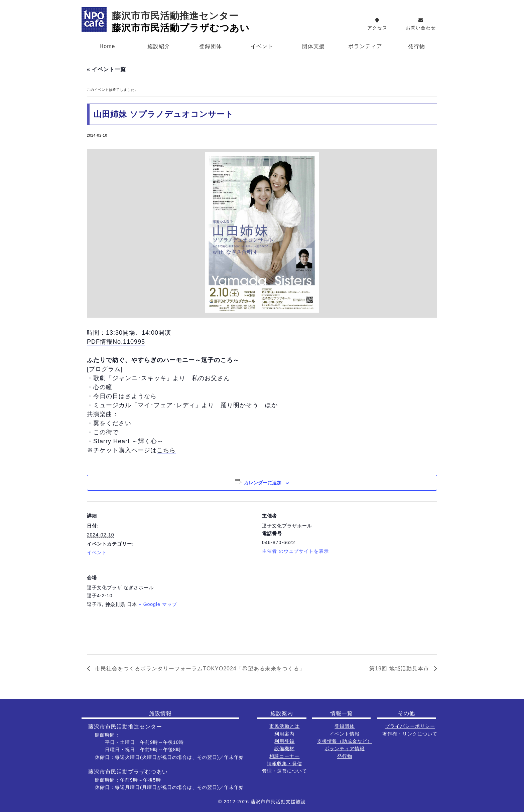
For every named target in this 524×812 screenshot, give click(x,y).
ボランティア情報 (345, 749)
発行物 (417, 46)
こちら (166, 450)
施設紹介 (159, 46)
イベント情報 (345, 734)
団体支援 (313, 46)
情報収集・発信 (285, 764)
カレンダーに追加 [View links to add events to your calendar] (263, 483)
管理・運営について (285, 771)
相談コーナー (284, 756)
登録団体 (211, 46)
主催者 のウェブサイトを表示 (295, 551)
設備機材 (284, 749)
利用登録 (284, 741)
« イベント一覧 (106, 69)
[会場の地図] (402, 609)
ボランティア (365, 46)
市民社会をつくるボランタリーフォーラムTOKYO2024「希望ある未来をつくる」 (199, 669)
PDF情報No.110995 (116, 342)
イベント (262, 46)
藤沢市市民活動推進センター (175, 16)
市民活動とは (284, 726)
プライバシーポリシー (410, 726)
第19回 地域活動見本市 (400, 669)
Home (107, 46)
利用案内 (284, 734)
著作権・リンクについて (410, 734)
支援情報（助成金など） (345, 741)
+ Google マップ (158, 604)
